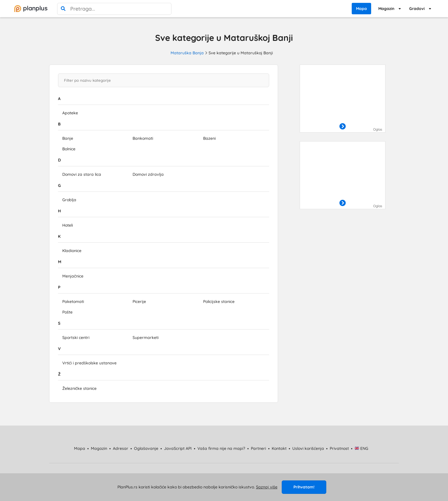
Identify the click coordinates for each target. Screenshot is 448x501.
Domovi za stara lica (82, 174)
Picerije (139, 302)
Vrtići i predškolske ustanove (89, 363)
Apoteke (70, 113)
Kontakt (279, 448)
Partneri (258, 448)
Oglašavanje (146, 448)
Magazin (386, 9)
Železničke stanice (79, 388)
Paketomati (73, 302)
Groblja (69, 200)
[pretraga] (63, 9)
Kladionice (72, 251)
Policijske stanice (219, 302)
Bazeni (209, 138)
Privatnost (339, 448)
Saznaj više (267, 487)
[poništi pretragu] (165, 9)
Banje (68, 138)
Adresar (121, 448)
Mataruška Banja (187, 53)
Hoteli (68, 225)
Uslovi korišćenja (308, 448)
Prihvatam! (304, 487)
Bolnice (69, 149)
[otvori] (343, 127)
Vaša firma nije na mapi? (221, 448)
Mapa (361, 9)
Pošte (67, 312)
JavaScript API (178, 448)
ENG (362, 448)
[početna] (31, 9)
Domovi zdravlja (148, 174)
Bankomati (143, 138)
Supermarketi (146, 338)
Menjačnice (73, 276)
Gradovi (417, 9)
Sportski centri (76, 338)
